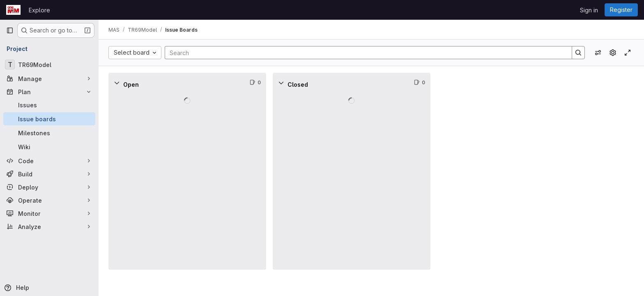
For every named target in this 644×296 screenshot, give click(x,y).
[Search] (364, 53)
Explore (39, 10)
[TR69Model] (49, 65)
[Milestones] (49, 133)
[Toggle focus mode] (628, 53)
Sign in (589, 10)
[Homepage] (13, 10)
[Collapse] (117, 83)
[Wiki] (49, 147)
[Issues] (49, 105)
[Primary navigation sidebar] (10, 30)
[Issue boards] (49, 119)
